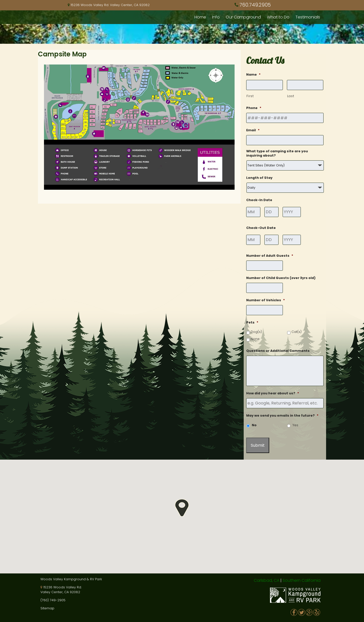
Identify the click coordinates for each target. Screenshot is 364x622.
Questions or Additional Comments (278, 351)
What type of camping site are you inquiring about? (277, 153)
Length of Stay (259, 178)
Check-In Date (259, 200)
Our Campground (243, 17)
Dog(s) (256, 332)
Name (253, 75)
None (255, 339)
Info (216, 17)
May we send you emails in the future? (282, 416)
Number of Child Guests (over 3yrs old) (281, 278)
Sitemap (47, 608)
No (254, 425)
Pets (252, 323)
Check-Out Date (261, 228)
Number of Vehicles (266, 300)
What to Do (278, 17)
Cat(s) (297, 332)
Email (253, 130)
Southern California (302, 580)
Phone (254, 108)
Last (291, 96)
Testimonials (308, 17)
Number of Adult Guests (270, 256)
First (250, 96)
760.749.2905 (255, 5)
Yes (295, 425)
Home (200, 17)
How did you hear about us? (273, 393)
